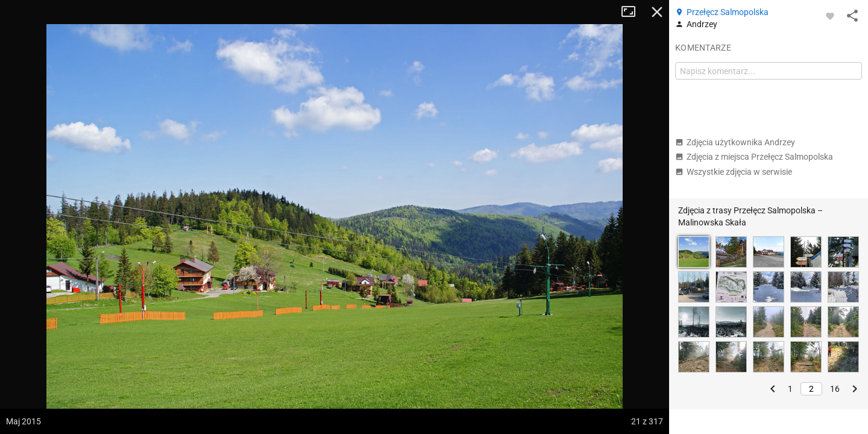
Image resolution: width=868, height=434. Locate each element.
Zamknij (657, 12)
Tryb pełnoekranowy (633, 12)
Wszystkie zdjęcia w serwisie (734, 172)
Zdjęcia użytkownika (735, 142)
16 (835, 389)
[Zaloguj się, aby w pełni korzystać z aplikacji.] (830, 16)
